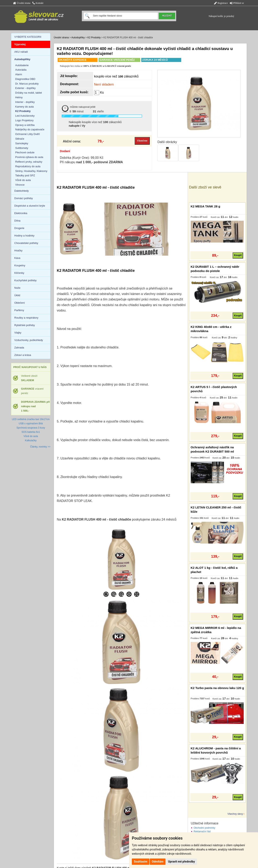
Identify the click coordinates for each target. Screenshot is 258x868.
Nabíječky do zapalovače (30, 129)
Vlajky (18, 333)
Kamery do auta (25, 107)
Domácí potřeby (24, 198)
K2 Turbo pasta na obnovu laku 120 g (217, 688)
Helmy (19, 97)
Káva (17, 258)
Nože (17, 288)
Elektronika (21, 213)
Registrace (221, 3)
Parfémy (19, 310)
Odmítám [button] (158, 862)
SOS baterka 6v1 (31, 432)
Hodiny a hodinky (24, 236)
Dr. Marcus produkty (27, 84)
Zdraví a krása (23, 355)
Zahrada (19, 348)
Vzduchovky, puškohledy (29, 340)
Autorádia (21, 70)
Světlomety (22, 148)
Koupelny (20, 265)
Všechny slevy (235, 814)
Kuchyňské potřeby (25, 280)
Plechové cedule (25, 152)
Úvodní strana (22, 3)
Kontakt (38, 3)
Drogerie (19, 228)
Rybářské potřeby (25, 325)
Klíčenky (19, 273)
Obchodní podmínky (204, 828)
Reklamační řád (202, 831)
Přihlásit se (237, 3)
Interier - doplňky (25, 102)
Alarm (19, 74)
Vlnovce (20, 185)
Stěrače (20, 139)
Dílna (17, 221)
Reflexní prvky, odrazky (29, 162)
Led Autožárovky (25, 116)
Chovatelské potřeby (26, 243)
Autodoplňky (78, 38)
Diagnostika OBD (25, 79)
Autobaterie (22, 65)
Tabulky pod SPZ (25, 175)
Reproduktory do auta (28, 166)
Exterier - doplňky (25, 88)
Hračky (18, 250)
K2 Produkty (94, 38)
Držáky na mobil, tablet (29, 93)
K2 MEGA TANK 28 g (205, 206)
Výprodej (20, 44)
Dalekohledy (22, 191)
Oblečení (20, 303)
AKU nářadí (21, 52)
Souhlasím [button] (141, 862)
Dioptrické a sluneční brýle (30, 206)
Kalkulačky (31, 440)
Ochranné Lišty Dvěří (28, 134)
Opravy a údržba (25, 125)
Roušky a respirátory (26, 318)
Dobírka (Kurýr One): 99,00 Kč (82, 158)
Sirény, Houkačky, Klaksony (31, 171)
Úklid (17, 295)
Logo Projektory (24, 120)
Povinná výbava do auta (29, 157)
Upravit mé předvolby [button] (181, 862)
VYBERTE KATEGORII (28, 37)
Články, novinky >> (40, 447)
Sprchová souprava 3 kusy (31, 428)
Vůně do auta (23, 180)
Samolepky (22, 143)
